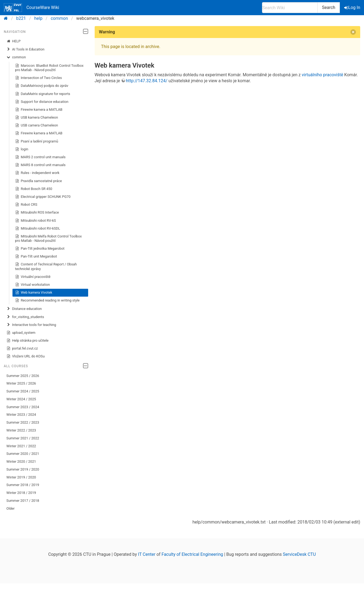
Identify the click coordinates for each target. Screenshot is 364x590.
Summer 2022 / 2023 (23, 422)
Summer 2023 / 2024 (23, 407)
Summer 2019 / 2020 (23, 469)
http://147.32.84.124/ (147, 81)
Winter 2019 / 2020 (21, 477)
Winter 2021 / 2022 (21, 446)
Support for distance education (42, 102)
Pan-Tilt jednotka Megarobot (40, 249)
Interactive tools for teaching (31, 325)
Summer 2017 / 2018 (23, 501)
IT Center (147, 554)
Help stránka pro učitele (28, 341)
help (38, 18)
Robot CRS (26, 205)
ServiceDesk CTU (299, 554)
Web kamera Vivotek (34, 293)
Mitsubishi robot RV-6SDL (38, 229)
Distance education (24, 309)
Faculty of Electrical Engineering (192, 554)
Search (329, 7)
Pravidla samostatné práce (39, 181)
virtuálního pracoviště (323, 75)
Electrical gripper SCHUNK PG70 (43, 197)
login (22, 149)
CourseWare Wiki (31, 8)
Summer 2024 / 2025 (23, 391)
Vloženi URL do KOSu (26, 356)
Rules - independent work (37, 173)
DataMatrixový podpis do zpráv (42, 86)
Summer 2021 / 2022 (23, 438)
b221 (21, 18)
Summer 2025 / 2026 (23, 376)
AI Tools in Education (25, 49)
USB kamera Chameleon (37, 118)
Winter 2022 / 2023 (21, 430)
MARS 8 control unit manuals (40, 165)
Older (11, 508)
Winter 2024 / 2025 (21, 399)
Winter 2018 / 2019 (21, 493)
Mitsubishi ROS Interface (37, 212)
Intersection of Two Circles (39, 78)
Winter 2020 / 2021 (21, 461)
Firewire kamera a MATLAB (39, 110)
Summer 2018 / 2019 (23, 485)
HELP (14, 41)
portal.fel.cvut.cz (22, 348)
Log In (353, 7)
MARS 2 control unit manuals (40, 157)
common (59, 18)
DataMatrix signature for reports (43, 94)
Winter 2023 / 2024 (21, 415)
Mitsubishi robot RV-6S (36, 221)
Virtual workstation (33, 285)
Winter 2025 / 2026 (21, 383)
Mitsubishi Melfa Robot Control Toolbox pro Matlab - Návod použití (49, 238)
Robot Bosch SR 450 (34, 189)
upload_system (21, 333)
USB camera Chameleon (37, 125)
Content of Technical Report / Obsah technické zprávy (46, 266)
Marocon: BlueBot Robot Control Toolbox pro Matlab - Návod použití (49, 68)
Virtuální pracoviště (33, 277)
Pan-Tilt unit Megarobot (36, 256)
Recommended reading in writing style (47, 300)
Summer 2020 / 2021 (23, 454)
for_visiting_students (25, 317)
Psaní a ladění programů (37, 141)
